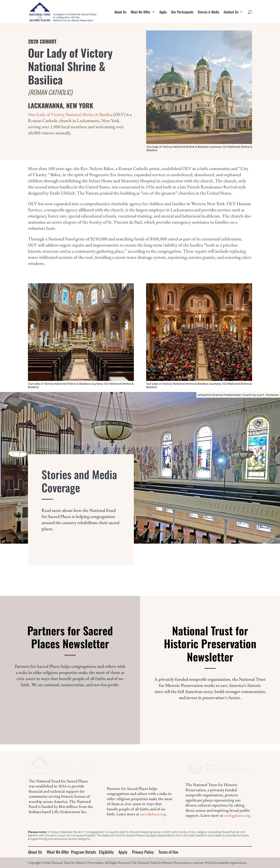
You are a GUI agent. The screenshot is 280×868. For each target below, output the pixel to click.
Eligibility (106, 852)
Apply (163, 12)
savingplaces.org (237, 815)
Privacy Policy (143, 852)
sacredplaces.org (153, 814)
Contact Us (231, 12)
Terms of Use (168, 852)
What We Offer (141, 12)
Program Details (84, 852)
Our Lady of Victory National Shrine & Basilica (70, 114)
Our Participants (182, 12)
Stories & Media (209, 12)
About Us (120, 12)
